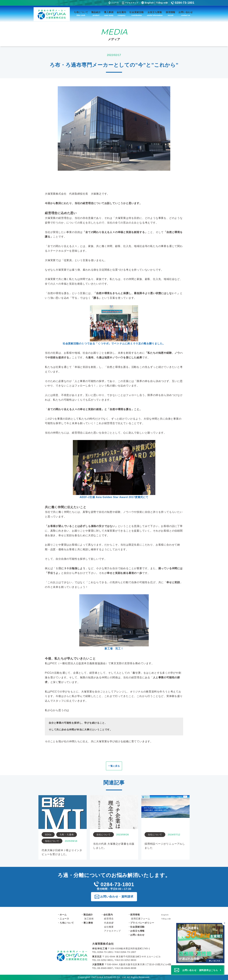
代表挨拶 (109, 923)
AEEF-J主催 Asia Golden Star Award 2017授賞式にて (114, 469)
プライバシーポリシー (142, 923)
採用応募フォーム (141, 919)
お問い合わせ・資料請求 (117, 897)
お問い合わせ (186, 14)
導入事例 (109, 14)
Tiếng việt (162, 3)
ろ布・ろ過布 (67, 835)
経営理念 (109, 919)
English (149, 3)
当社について (52, 841)
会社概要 (109, 927)
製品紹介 (96, 14)
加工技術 (89, 919)
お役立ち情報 (155, 14)
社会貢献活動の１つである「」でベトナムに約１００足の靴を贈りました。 (114, 325)
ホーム (63, 915)
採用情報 (171, 14)
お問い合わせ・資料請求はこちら (200, 970)
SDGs (48, 835)
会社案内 (121, 14)
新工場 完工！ (114, 622)
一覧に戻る (114, 766)
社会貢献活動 (137, 14)
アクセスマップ (130, 3)
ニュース (114, 3)
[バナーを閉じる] (224, 923)
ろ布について (81, 14)
